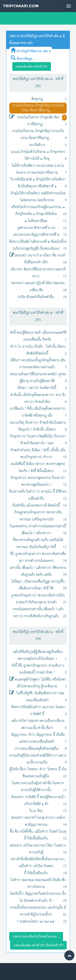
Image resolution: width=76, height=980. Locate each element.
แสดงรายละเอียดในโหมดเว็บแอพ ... (36, 936)
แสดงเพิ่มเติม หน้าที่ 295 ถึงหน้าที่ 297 (38, 945)
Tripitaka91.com (21, 6)
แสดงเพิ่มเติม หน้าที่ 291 (32, 66)
